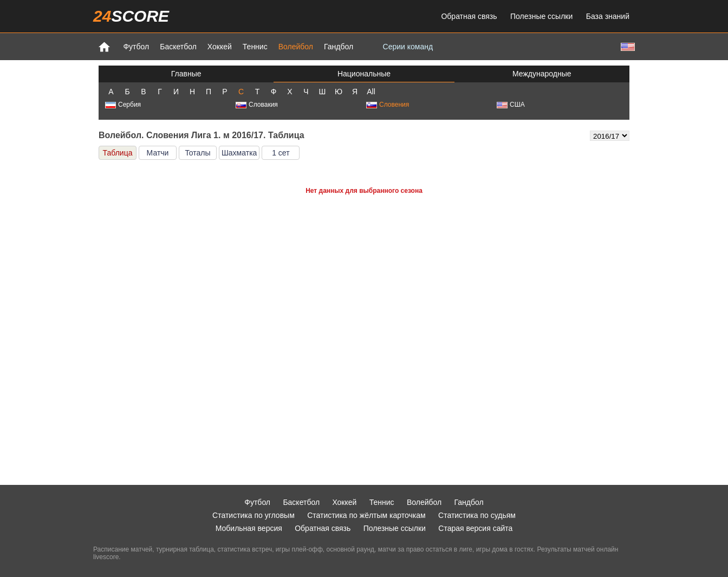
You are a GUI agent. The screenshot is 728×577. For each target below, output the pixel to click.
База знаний (608, 16)
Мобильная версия (249, 528)
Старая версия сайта (475, 528)
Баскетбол (178, 47)
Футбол (136, 47)
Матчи (158, 153)
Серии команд (408, 47)
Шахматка (239, 153)
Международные (542, 74)
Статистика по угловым (253, 515)
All (371, 92)
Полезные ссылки (541, 16)
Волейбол (296, 47)
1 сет (281, 153)
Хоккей (220, 47)
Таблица (118, 153)
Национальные (364, 74)
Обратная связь (469, 16)
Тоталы (197, 153)
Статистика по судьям (477, 515)
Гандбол (339, 47)
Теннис (255, 47)
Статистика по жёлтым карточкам (366, 515)
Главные (186, 74)
